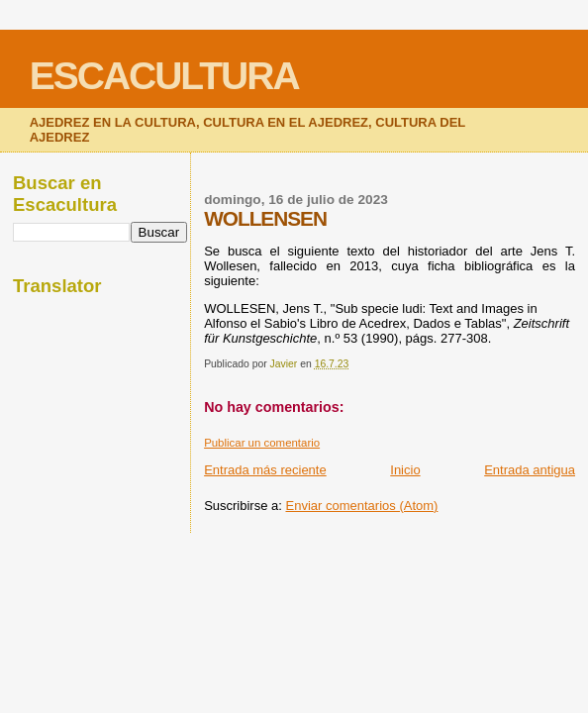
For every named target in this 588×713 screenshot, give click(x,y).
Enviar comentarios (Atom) (362, 506)
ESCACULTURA (164, 76)
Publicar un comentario (262, 443)
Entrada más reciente (265, 470)
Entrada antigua (530, 470)
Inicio (405, 470)
